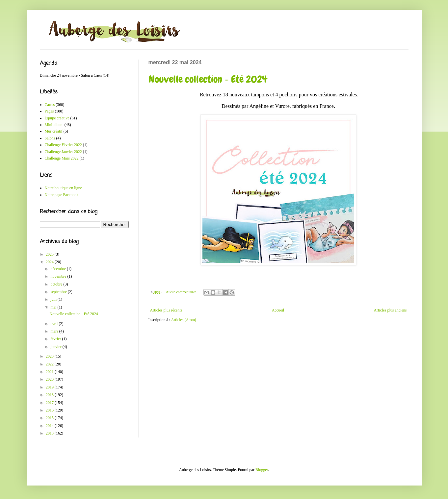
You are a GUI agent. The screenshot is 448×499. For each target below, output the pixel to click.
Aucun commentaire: (181, 292)
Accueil (278, 310)
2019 (50, 387)
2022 (50, 364)
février (56, 339)
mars (55, 331)
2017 (50, 403)
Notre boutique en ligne (64, 188)
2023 (50, 356)
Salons (50, 138)
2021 (50, 372)
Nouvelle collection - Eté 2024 (208, 79)
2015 (50, 418)
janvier (56, 347)
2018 (50, 395)
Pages (49, 111)
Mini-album (54, 125)
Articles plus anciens (390, 310)
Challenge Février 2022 (63, 145)
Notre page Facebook (62, 195)
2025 (50, 254)
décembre (59, 269)
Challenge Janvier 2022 (63, 152)
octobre (57, 284)
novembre (59, 276)
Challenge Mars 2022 (62, 158)
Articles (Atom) (184, 320)
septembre (59, 292)
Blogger (262, 470)
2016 (50, 410)
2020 (50, 379)
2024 (50, 262)
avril (54, 324)
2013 (50, 433)
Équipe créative (57, 118)
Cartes (50, 105)
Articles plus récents (166, 310)
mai (54, 307)
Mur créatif (54, 131)
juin (54, 299)
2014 (50, 426)
